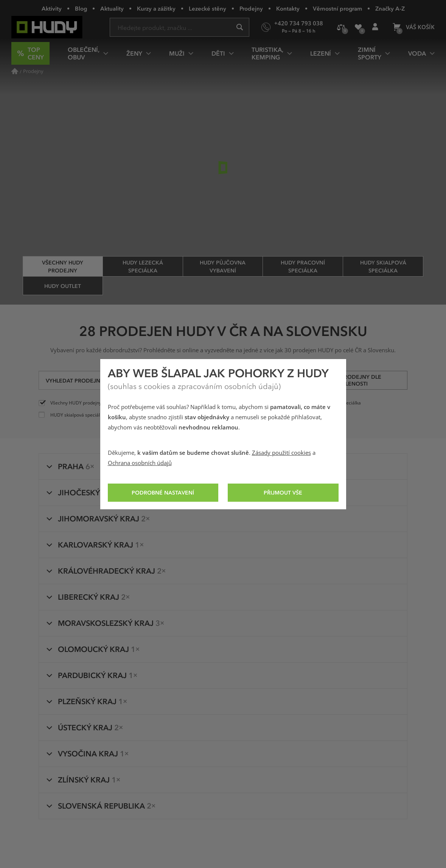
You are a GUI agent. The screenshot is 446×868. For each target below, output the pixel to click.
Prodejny (251, 8)
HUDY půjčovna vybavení (223, 266)
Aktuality (112, 8)
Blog (81, 8)
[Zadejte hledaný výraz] (179, 27)
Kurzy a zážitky (156, 8)
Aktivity (52, 8)
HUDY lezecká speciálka (143, 266)
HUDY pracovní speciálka (303, 266)
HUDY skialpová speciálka (383, 266)
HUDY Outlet (63, 286)
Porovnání (343, 30)
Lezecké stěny (207, 8)
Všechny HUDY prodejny (63, 266)
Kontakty (288, 8)
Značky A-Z (390, 8)
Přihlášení (378, 30)
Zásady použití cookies (281, 453)
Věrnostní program (337, 8)
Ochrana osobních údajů (140, 463)
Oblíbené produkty (361, 30)
